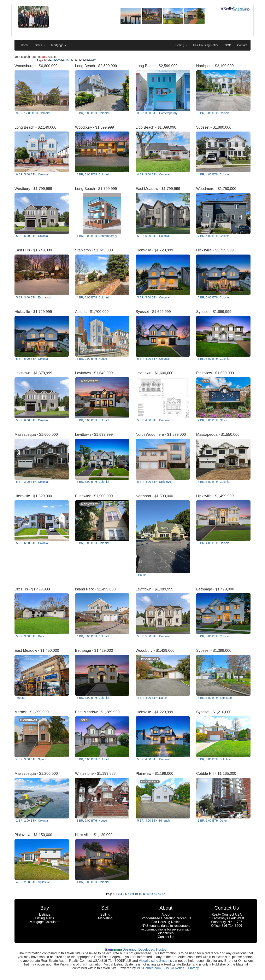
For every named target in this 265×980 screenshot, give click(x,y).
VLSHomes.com (149, 968)
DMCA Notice (174, 968)
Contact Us (166, 937)
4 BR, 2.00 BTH (33, 882)
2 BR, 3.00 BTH (212, 420)
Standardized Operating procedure (166, 918)
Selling (181, 45)
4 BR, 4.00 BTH (214, 174)
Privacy (193, 968)
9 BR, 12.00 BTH (33, 113)
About (166, 914)
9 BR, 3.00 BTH (93, 543)
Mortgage (59, 45)
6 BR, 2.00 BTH (92, 359)
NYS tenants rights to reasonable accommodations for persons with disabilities (166, 929)
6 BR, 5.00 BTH (32, 174)
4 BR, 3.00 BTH (153, 174)
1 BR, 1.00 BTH (212, 821)
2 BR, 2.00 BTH (32, 821)
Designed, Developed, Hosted (145, 949)
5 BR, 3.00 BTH (33, 297)
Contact (242, 45)
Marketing (105, 918)
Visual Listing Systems (155, 961)
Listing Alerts (45, 918)
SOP (228, 45)
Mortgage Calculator (45, 922)
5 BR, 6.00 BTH (32, 236)
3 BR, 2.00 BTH (92, 821)
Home (25, 45)
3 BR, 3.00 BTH (93, 113)
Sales (40, 45)
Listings (45, 914)
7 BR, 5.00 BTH (214, 236)
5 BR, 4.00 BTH (153, 359)
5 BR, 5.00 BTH (214, 113)
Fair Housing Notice (206, 45)
